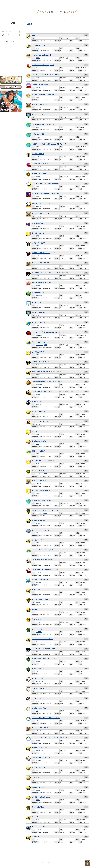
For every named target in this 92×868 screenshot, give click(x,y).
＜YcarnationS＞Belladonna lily (42, 55)
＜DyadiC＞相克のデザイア (40, 85)
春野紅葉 (38, 88)
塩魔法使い (38, 375)
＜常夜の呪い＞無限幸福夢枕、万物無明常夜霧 (46, 193)
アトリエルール (11, 62)
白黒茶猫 (38, 790)
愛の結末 (35, 609)
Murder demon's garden (40, 817)
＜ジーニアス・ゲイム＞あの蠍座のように (44, 332)
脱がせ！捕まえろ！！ (39, 342)
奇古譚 (37, 127)
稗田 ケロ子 (39, 424)
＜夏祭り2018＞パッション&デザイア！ (44, 500)
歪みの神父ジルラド (38, 352)
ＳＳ (49, 19)
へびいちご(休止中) (40, 681)
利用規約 (22, 860)
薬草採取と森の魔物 (38, 787)
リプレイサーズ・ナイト (39, 767)
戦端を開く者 (36, 748)
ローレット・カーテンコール (41, 530)
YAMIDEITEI (39, 167)
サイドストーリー (11, 54)
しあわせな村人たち (38, 461)
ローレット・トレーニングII (40, 481)
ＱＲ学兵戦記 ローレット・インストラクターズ (46, 273)
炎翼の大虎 (35, 837)
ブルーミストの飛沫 (38, 688)
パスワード (3, 35)
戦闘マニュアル (11, 64)
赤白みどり (38, 117)
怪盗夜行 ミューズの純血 (40, 174)
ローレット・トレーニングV (40, 104)
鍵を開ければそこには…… (40, 471)
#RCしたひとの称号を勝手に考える (43, 283)
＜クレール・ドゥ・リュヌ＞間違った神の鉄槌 (46, 184)
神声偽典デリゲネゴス (39, 233)
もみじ (37, 691)
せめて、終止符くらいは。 (40, 669)
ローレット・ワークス (39, 827)
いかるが (38, 256)
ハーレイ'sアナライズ (39, 114)
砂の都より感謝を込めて (39, 312)
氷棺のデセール (37, 619)
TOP (7, 2)
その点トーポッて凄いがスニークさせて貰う (45, 510)
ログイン (6, 39)
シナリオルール (11, 60)
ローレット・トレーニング (40, 728)
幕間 (65, 19)
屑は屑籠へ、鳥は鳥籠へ (39, 520)
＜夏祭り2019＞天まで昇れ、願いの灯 (43, 124)
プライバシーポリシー (30, 860)
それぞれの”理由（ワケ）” (40, 293)
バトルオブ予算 (37, 302)
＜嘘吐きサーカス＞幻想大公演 (41, 758)
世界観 (11, 50)
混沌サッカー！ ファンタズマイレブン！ (44, 659)
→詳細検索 (29, 24)
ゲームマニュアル (11, 57)
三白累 (37, 464)
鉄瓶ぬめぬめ (39, 385)
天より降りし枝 (37, 431)
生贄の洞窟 (35, 777)
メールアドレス (3, 32)
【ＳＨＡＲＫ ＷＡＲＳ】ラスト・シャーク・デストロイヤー (50, 738)
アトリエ (46, 2)
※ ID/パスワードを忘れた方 (8, 42)
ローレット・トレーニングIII (40, 263)
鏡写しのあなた (37, 589)
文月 (37, 711)
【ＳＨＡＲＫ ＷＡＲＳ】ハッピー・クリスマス (46, 718)
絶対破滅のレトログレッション (41, 253)
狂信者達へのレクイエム (39, 708)
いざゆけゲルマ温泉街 (39, 243)
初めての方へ (11, 67)
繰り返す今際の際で (38, 154)
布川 (37, 780)
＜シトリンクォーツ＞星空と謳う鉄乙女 (44, 649)
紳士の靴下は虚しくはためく (41, 599)
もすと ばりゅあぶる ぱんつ (41, 372)
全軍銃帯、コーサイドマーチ (41, 362)
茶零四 (37, 533)
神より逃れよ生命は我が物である (42, 491)
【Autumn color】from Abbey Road (43, 65)
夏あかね (38, 315)
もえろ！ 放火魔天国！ (39, 411)
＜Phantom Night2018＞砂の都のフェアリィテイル (47, 382)
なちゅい (38, 226)
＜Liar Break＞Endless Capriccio (42, 570)
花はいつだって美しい (39, 807)
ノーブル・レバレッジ (39, 629)
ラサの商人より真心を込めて (41, 580)
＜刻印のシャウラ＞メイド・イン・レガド (44, 392)
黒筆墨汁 (38, 48)
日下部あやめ (39, 296)
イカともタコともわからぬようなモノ (43, 550)
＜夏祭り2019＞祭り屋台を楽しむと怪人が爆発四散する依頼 (50, 144)
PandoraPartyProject (11, 10)
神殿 (20, 2)
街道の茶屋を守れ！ (38, 223)
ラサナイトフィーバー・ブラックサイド (44, 95)
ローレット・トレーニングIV (41, 213)
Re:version (38, 107)
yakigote (38, 721)
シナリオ (33, 19)
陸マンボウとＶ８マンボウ (40, 322)
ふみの (37, 157)
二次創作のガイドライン (54, 860)
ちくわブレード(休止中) (42, 345)
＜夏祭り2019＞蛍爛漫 (39, 134)
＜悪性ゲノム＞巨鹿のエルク (41, 421)
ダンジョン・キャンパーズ (40, 698)
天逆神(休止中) (39, 751)
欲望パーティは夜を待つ (39, 451)
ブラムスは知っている (39, 45)
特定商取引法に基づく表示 (42, 860)
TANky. (34, 35)
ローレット (33, 2)
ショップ (72, 2)
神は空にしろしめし (38, 678)
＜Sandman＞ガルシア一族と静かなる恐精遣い (46, 75)
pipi (37, 68)
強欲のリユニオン (37, 203)
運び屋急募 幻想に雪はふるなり (42, 797)
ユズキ (37, 444)
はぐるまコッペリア (38, 540)
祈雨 (37, 612)
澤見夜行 (38, 434)
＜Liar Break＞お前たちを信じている (43, 560)
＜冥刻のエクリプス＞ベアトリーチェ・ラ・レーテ (47, 164)
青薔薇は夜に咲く (37, 402)
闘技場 (85, 2)
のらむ (37, 840)
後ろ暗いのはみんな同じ (39, 441)
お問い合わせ (11, 70)
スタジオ (59, 2)
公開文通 (82, 19)
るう (37, 305)
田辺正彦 (38, 523)
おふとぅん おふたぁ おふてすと (43, 639)
